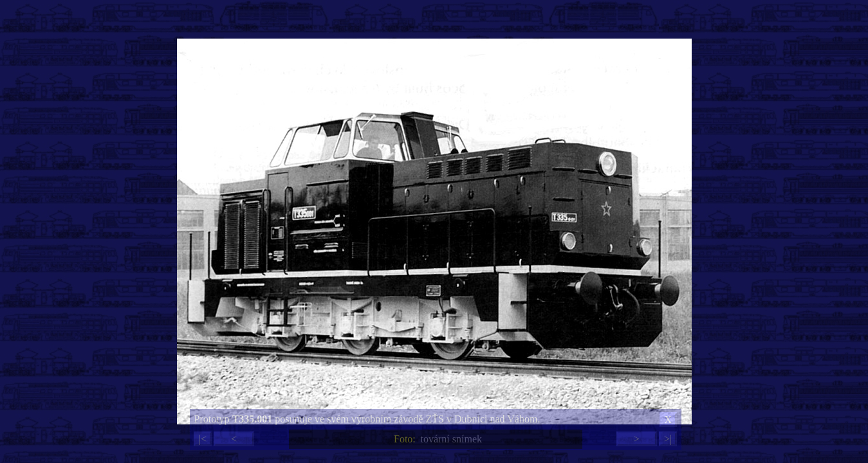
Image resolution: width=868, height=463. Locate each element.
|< (203, 439)
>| (668, 439)
